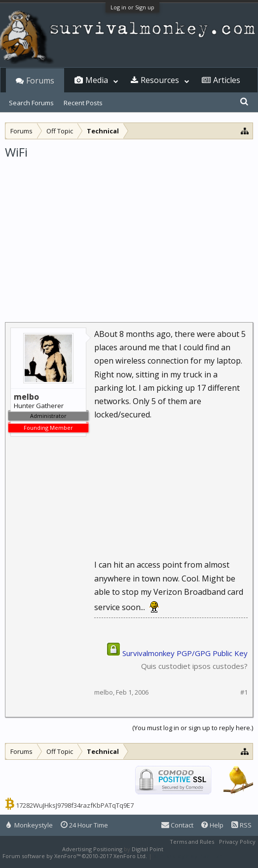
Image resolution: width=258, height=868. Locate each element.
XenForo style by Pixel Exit (188, 856)
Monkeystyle (30, 825)
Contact (177, 825)
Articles (227, 80)
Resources (160, 80)
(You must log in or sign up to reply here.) (193, 728)
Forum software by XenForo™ (75, 856)
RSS (241, 825)
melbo (104, 692)
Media (97, 80)
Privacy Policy (237, 842)
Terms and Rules (192, 842)
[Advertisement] (129, 234)
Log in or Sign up (132, 7)
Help (212, 825)
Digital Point (147, 849)
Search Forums (31, 103)
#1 (244, 692)
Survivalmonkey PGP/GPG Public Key (185, 653)
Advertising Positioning (92, 849)
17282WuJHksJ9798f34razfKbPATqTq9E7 (75, 805)
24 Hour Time (84, 825)
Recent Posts (83, 103)
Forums (40, 81)
